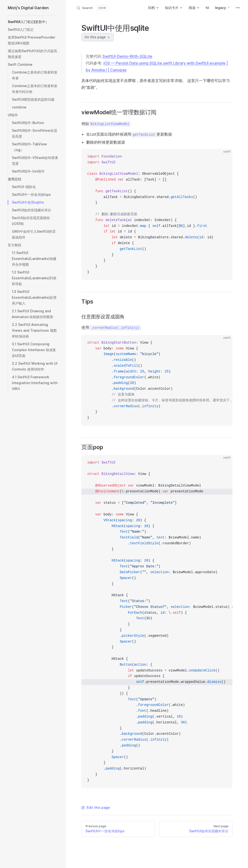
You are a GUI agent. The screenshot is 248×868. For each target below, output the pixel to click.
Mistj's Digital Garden (28, 8)
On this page (98, 37)
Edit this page (96, 807)
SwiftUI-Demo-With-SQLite (127, 56)
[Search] (92, 8)
